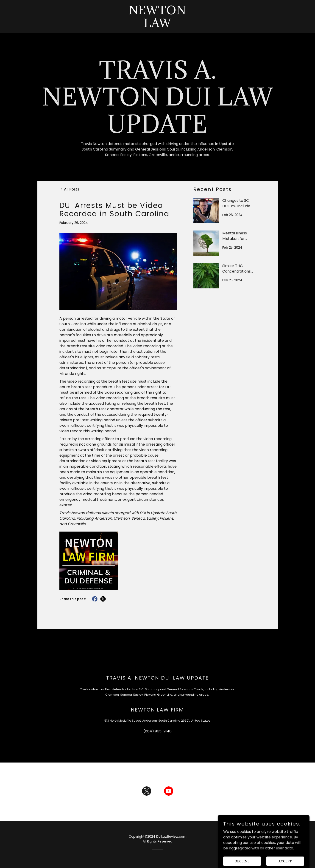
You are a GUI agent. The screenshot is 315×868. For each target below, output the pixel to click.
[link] (158, 26)
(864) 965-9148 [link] (157, 731)
